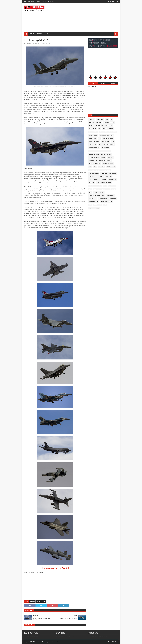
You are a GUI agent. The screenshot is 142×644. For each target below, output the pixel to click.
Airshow (91, 123)
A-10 (113, 142)
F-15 (112, 135)
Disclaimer (38, 1)
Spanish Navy (110, 195)
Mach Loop (104, 202)
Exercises (99, 123)
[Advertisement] (85, 17)
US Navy (105, 129)
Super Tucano (104, 176)
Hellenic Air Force (94, 148)
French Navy (112, 180)
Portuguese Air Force (95, 186)
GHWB (113, 189)
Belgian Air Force (109, 145)
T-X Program (113, 173)
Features (32, 34)
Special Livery (106, 142)
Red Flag (32, 601)
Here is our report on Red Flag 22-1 (55, 568)
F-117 (108, 189)
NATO (90, 135)
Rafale (101, 132)
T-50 (98, 183)
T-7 (99, 167)
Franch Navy (112, 199)
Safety (111, 129)
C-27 (95, 138)
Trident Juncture (94, 208)
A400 (103, 167)
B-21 (114, 186)
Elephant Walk (103, 199)
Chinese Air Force (106, 183)
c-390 (105, 186)
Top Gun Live (93, 199)
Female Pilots (93, 161)
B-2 (111, 176)
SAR (95, 189)
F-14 (103, 195)
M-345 (90, 142)
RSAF (90, 189)
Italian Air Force (109, 123)
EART (104, 189)
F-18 (90, 132)
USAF (44, 601)
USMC (90, 138)
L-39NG (103, 154)
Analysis (47, 34)
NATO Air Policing (111, 132)
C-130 (90, 180)
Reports (39, 34)
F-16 (90, 129)
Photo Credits (44, 1)
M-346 (95, 129)
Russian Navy (97, 205)
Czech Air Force (93, 176)
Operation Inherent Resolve (97, 157)
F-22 (100, 138)
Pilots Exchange (94, 173)
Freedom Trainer (94, 202)
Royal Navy (104, 173)
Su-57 (105, 205)
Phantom (92, 183)
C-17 (99, 189)
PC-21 (113, 167)
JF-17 (90, 192)
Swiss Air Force (105, 170)
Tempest (101, 192)
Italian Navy (93, 145)
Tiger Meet (103, 180)
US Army (109, 154)
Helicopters (99, 126)
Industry (92, 119)
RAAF (90, 167)
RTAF (90, 205)
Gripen (95, 132)
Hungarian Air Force (105, 161)
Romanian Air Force (95, 164)
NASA (110, 202)
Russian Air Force (108, 164)
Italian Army (107, 151)
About (29, 1)
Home (25, 1)
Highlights (100, 119)
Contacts (33, 1)
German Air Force (94, 154)
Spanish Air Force (108, 138)
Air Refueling (106, 148)
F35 (111, 119)
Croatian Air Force (94, 195)
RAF (99, 129)
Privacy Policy (51, 1)
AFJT (110, 186)
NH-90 (95, 192)
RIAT (95, 167)
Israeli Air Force (94, 170)
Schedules (110, 157)
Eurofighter (109, 126)
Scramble (97, 142)
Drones (96, 180)
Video (96, 135)
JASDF (108, 167)
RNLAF (100, 145)
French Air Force (104, 135)
